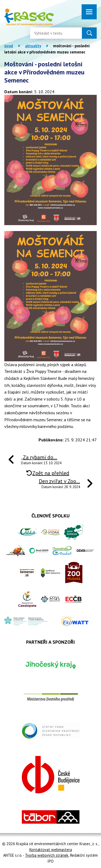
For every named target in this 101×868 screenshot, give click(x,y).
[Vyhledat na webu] (52, 33)
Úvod (9, 46)
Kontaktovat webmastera (51, 850)
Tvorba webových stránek (47, 855)
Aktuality (33, 46)
